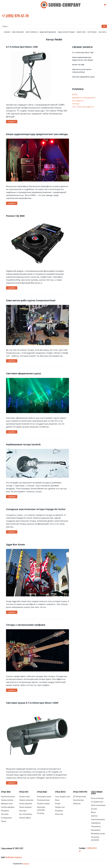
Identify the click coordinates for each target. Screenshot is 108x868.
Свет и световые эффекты (83, 109)
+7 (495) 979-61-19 (15, 16)
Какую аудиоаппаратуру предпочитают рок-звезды (37, 136)
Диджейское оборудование (84, 100)
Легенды (76, 106)
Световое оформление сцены (24, 376)
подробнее (12, 124)
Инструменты (78, 103)
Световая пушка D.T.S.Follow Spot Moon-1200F (32, 705)
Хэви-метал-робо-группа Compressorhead (31, 303)
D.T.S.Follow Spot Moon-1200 (22, 49)
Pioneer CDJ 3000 (15, 218)
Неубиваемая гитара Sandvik (23, 447)
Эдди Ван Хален (15, 547)
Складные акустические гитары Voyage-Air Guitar (36, 511)
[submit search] (104, 26)
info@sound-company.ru (14, 859)
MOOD (75, 97)
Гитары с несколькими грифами (26, 627)
